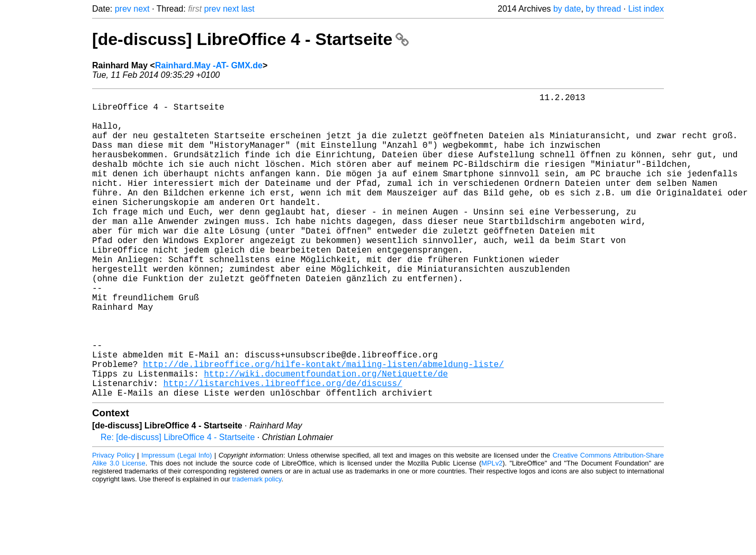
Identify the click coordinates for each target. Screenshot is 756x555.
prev (123, 9)
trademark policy (257, 547)
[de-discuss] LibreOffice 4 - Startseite (250, 39)
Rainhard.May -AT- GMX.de (209, 65)
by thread (603, 9)
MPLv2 (492, 531)
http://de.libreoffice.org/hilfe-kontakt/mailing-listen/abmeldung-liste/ (323, 425)
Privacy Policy (114, 523)
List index (646, 9)
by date (567, 9)
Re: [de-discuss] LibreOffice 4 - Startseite (178, 505)
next (141, 9)
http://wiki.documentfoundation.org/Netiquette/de (326, 437)
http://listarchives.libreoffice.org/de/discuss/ (282, 449)
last (248, 9)
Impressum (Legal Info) (177, 523)
